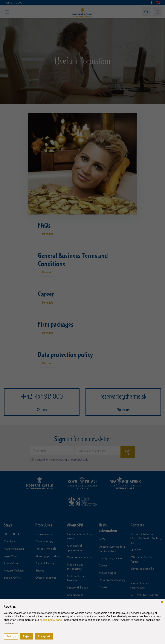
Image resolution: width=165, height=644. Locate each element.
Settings (11, 636)
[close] (162, 602)
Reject (27, 636)
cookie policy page (51, 620)
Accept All (44, 636)
